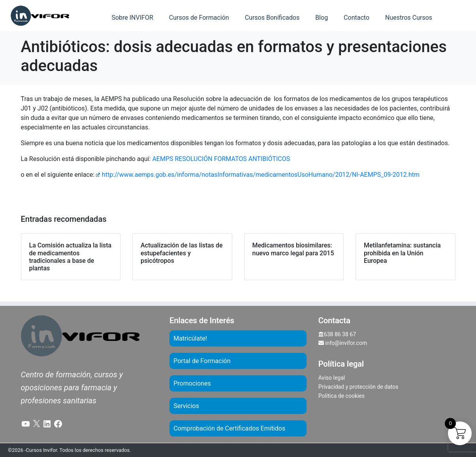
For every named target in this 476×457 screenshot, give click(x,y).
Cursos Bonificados (272, 18)
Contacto (357, 18)
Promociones (192, 383)
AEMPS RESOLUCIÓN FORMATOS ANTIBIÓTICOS (221, 159)
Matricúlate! (190, 338)
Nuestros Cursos (409, 18)
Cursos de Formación (199, 18)
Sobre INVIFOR (132, 18)
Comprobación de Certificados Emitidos (229, 428)
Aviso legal (332, 378)
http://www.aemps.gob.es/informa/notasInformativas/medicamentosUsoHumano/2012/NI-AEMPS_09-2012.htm (258, 175)
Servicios (186, 406)
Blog (322, 18)
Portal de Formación (202, 361)
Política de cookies (341, 396)
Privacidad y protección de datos (358, 387)
